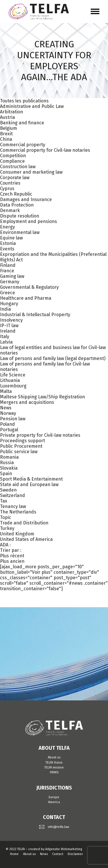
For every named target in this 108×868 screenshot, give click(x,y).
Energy (7, 227)
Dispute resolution (20, 216)
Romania (9, 457)
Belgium (8, 128)
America (54, 802)
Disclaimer (75, 854)
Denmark (10, 210)
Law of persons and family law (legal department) (53, 358)
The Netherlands (18, 512)
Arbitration (12, 112)
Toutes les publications (24, 101)
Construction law (18, 167)
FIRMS (54, 772)
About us (54, 757)
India (5, 309)
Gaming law (12, 276)
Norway (8, 413)
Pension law (13, 419)
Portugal (9, 430)
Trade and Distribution (24, 523)
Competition (13, 156)
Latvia (6, 342)
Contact (58, 854)
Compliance (12, 161)
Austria (7, 117)
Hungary (9, 304)
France (7, 271)
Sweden (8, 490)
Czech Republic (16, 194)
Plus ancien (12, 561)
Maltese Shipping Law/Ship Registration (42, 397)
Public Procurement (21, 446)
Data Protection (17, 205)
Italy (5, 336)
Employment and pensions (29, 221)
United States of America (26, 539)
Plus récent (12, 556)
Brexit (6, 134)
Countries (10, 183)
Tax (4, 501)
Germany (10, 282)
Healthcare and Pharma (26, 298)
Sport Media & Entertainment (31, 479)
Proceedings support (22, 441)
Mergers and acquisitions (27, 402)
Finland (8, 265)
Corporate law (15, 178)
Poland (7, 424)
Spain (6, 474)
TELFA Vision (54, 763)
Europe (54, 797)
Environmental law (20, 232)
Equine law (11, 238)
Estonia (8, 243)
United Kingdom (17, 534)
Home (14, 854)
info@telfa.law (58, 827)
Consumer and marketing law (31, 172)
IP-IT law (9, 326)
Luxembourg (13, 386)
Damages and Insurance (26, 199)
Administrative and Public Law (32, 106)
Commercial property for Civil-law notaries (45, 150)
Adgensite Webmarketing (64, 849)
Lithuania (10, 380)
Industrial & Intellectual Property (35, 315)
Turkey (7, 528)
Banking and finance (22, 123)
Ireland (8, 331)
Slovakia (9, 468)
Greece (7, 293)
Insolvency (11, 320)
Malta (6, 391)
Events (7, 249)
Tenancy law (13, 506)
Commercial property (23, 145)
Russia (7, 463)
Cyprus (7, 189)
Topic (6, 517)
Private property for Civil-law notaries (40, 435)
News (6, 408)
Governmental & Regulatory (29, 287)
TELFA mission (54, 767)
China (6, 139)
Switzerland (13, 495)
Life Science (13, 375)
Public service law (19, 452)
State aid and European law (29, 484)
